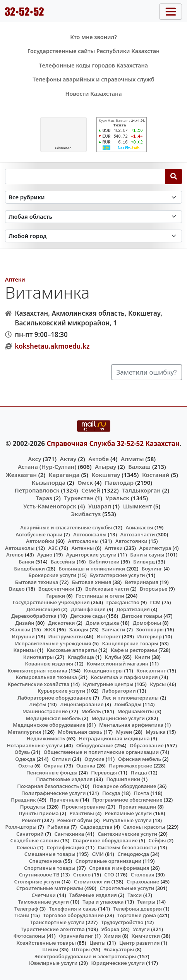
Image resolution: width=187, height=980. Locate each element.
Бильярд (144, 562)
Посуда (111, 793)
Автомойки (40, 541)
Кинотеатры (39, 657)
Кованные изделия (49, 664)
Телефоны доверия (138, 909)
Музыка (155, 732)
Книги (142, 657)
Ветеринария (142, 582)
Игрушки (23, 636)
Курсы (158, 684)
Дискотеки (62, 623)
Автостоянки (131, 541)
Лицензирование (82, 704)
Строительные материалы (50, 888)
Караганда (64, 475)
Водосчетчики (56, 589)
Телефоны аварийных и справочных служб (93, 79)
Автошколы (20, 548)
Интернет (108, 636)
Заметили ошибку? (147, 372)
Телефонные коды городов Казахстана (93, 65)
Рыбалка (58, 827)
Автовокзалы (90, 534)
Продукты (33, 807)
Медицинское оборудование (49, 725)
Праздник (23, 800)
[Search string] (85, 176)
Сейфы (157, 840)
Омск (85, 482)
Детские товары (142, 616)
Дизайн (25, 623)
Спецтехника (45, 861)
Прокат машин (137, 807)
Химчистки (146, 936)
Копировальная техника (46, 677)
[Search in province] (94, 217)
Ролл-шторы (21, 827)
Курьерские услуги (61, 691)
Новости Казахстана (93, 94)
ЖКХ (50, 629)
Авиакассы (139, 527)
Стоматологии (92, 881)
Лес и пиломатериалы (130, 698)
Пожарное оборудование (124, 786)
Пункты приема (39, 813)
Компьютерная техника (38, 671)
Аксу (34, 459)
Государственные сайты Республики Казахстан (94, 51)
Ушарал (100, 506)
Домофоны (147, 623)
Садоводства (96, 827)
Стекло (82, 875)
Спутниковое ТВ (39, 875)
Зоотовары (150, 629)
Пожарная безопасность (48, 786)
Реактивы (82, 813)
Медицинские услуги (118, 718)
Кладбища (81, 657)
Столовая (143, 875)
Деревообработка (34, 616)
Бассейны (63, 562)
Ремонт (31, 820)
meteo (63, 148)
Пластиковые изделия (64, 779)
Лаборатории (119, 691)
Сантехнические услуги (127, 834)
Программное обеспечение (128, 800)
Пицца (139, 773)
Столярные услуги (37, 881)
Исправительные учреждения (53, 643)
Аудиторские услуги (91, 555)
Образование (147, 745)
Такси (135, 895)
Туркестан (79, 498)
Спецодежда (133, 854)
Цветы (98, 943)
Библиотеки (104, 562)
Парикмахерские (130, 766)
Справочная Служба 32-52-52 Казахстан (113, 443)
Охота (26, 766)
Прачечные (64, 800)
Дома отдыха (102, 623)
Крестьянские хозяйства (38, 684)
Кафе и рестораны (134, 650)
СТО (109, 875)
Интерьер (149, 636)
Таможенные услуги (43, 902)
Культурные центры (108, 684)
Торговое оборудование (73, 915)
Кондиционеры (104, 671)
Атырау (106, 467)
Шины (50, 949)
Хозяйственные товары (46, 943)
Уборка (110, 929)
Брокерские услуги (52, 575)
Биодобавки (29, 569)
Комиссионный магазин (118, 664)
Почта (142, 793)
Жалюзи (20, 629)
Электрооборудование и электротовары (85, 956)
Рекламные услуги (129, 813)
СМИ (98, 854)
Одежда (25, 759)
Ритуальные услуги (127, 820)
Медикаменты (136, 711)
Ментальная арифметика (131, 725)
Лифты (38, 704)
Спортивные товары (50, 868)
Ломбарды (128, 704)
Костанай (156, 475)
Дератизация (133, 609)
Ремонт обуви (75, 820)
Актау (68, 459)
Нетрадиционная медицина (114, 738)
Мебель (91, 711)
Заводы (79, 629)
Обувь (22, 752)
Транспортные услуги (57, 922)
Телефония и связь (73, 909)
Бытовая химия (92, 582)
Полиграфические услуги (53, 793)
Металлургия (25, 732)
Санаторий (30, 834)
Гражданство (123, 602)
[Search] (174, 176)
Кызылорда (48, 482)
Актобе (99, 459)
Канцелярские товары (130, 643)
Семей (91, 490)
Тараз (44, 498)
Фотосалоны (29, 936)
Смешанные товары (50, 854)
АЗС (53, 548)
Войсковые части (107, 589)
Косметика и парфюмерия (124, 677)
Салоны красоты (144, 827)
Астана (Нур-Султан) (47, 467)
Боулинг (152, 569)
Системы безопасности (127, 847)
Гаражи (56, 596)
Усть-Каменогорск (50, 506)
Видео (17, 589)
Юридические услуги (118, 963)
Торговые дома (137, 915)
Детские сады (87, 616)
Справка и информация (119, 868)
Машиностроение (45, 711)
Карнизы (24, 650)
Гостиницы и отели (100, 596)
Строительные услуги (127, 888)
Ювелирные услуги (53, 963)
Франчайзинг (76, 936)
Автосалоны (83, 541)
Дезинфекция (88, 609)
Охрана (53, 766)
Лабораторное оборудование (54, 698)
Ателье (15, 555)
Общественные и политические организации (101, 752)
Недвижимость (46, 738)
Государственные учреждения (51, 602)
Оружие (94, 759)
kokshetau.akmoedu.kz (52, 346)
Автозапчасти (137, 534)
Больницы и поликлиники (92, 569)
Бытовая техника (37, 582)
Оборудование (95, 745)
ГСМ (155, 602)
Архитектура (155, 548)
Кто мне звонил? (93, 37)
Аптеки (15, 279)
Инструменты (66, 636)
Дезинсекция (43, 609)
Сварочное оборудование (105, 840)
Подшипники (123, 779)
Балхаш (139, 467)
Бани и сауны (147, 555)
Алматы (132, 459)
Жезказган (21, 475)
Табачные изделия (93, 895)
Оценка (86, 766)
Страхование (143, 881)
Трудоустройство (122, 922)
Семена (26, 847)
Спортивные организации (109, 861)
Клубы (113, 657)
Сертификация (66, 847)
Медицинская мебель (53, 718)
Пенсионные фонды (52, 773)
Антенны (82, 548)
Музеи (124, 732)
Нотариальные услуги (35, 745)
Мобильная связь (80, 732)
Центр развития (139, 943)
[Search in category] (94, 197)
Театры (146, 902)
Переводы (104, 773)
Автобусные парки (39, 534)
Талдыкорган (141, 490)
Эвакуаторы (119, 949)
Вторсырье (154, 589)
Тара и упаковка (103, 902)
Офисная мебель (140, 759)
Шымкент (137, 506)
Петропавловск (37, 490)
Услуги (141, 929)
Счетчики (43, 895)
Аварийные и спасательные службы (66, 527)
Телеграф (26, 909)
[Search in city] (94, 236)
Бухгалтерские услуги (117, 575)
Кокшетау (106, 475)
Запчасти (114, 629)
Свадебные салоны (35, 840)
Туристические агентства (53, 929)
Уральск (117, 498)
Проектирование (83, 807)
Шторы (81, 949)
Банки (26, 562)
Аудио (45, 555)
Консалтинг (151, 671)
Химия (113, 936)
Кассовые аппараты (72, 650)
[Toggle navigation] (171, 12)
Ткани (22, 915)
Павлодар (119, 482)
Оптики (61, 759)
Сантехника (69, 834)
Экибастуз (86, 514)
